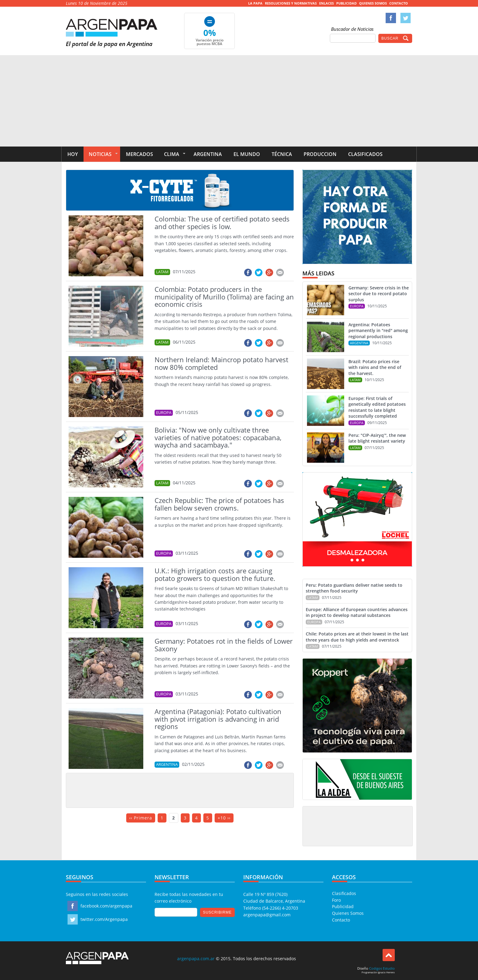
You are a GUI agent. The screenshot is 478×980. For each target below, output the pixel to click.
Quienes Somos (373, 3)
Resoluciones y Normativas (291, 3)
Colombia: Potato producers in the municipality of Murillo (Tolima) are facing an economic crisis (224, 297)
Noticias (100, 154)
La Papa (255, 3)
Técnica (282, 154)
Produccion (320, 154)
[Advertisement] (239, 101)
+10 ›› (224, 818)
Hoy (73, 154)
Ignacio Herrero (386, 972)
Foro (336, 900)
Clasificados (365, 154)
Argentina (208, 154)
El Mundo (247, 154)
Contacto (399, 3)
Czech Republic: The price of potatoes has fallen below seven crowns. (219, 504)
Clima (172, 154)
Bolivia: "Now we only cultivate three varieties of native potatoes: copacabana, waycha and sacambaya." (218, 437)
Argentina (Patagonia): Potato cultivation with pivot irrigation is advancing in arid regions (218, 719)
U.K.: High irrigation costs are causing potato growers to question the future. (215, 574)
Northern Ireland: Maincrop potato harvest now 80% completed (221, 363)
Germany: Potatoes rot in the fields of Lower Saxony (224, 645)
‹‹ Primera (141, 818)
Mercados (139, 154)
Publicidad (346, 3)
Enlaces (326, 3)
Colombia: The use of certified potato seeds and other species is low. (222, 223)
